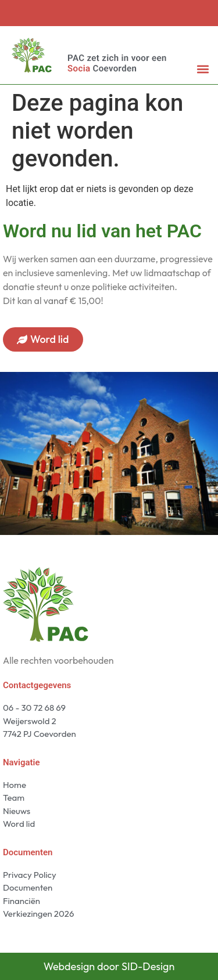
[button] (203, 69)
